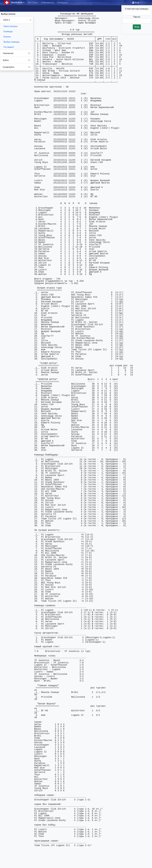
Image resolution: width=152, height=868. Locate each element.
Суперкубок (9, 67)
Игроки (7, 37)
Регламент (9, 47)
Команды (8, 31)
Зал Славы (33, 3)
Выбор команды (12, 42)
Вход (136, 3)
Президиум (62, 3)
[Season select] (17, 20)
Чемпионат (8, 53)
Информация (48, 3)
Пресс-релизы (11, 26)
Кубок (6, 60)
